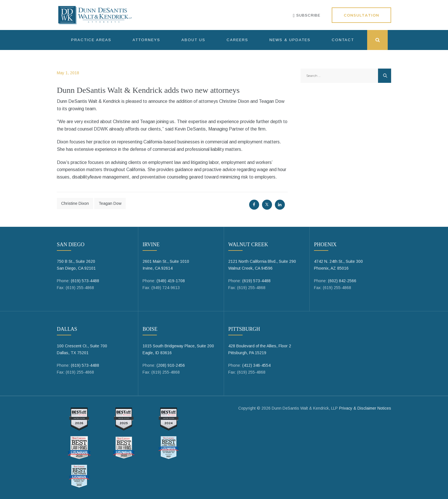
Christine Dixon (75, 203)
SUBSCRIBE (307, 15)
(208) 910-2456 (171, 365)
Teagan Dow (110, 203)
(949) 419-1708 (171, 281)
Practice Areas (91, 40)
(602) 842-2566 (342, 281)
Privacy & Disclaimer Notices (365, 408)
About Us (193, 40)
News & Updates (290, 40)
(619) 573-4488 (85, 281)
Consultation (361, 15)
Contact (343, 40)
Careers (237, 40)
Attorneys (146, 40)
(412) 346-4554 (256, 365)
